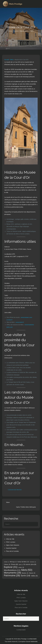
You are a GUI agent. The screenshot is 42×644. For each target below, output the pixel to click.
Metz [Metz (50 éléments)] (27, 570)
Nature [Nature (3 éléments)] (32, 573)
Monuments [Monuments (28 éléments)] (13, 573)
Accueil (7, 60)
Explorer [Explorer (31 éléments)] (11, 567)
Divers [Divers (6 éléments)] (15, 564)
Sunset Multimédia (32, 641)
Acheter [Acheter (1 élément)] (6, 562)
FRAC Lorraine (11, 542)
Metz (12, 60)
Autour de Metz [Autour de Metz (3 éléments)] (23, 562)
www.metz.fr (20, 322)
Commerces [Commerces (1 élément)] (33, 562)
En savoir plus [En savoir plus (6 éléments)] (30, 564)
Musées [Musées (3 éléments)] (25, 573)
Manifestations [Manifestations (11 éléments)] (12, 570)
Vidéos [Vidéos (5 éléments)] (34, 576)
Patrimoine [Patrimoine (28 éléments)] (12, 575)
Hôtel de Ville (10, 539)
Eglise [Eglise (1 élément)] (21, 565)
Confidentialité (21, 630)
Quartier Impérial (11, 548)
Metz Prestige (16, 4)
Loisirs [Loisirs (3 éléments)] (21, 567)
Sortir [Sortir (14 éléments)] (25, 576)
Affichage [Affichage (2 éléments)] (13, 562)
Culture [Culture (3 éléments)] (7, 564)
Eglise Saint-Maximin (13, 545)
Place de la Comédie (12, 551)
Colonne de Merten (15, 490)
